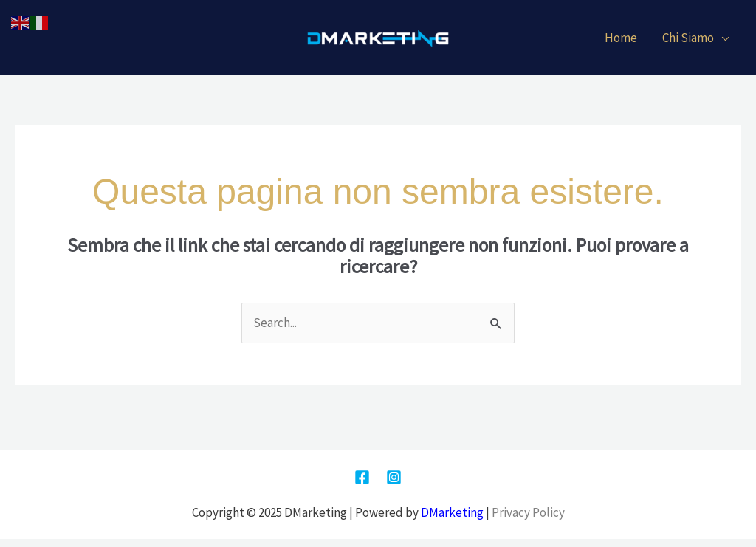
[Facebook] (362, 477)
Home (621, 38)
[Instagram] (394, 477)
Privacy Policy (528, 512)
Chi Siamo (688, 38)
